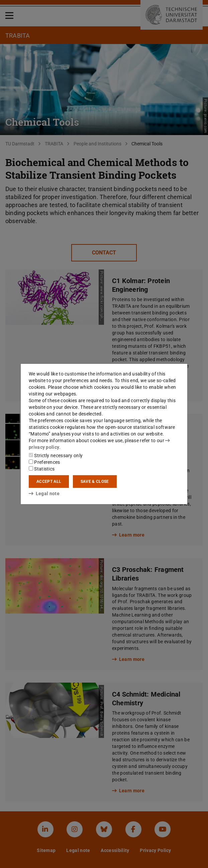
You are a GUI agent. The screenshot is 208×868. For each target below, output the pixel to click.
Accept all (49, 482)
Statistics (42, 469)
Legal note (44, 494)
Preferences (44, 462)
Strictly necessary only (56, 456)
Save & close (95, 482)
